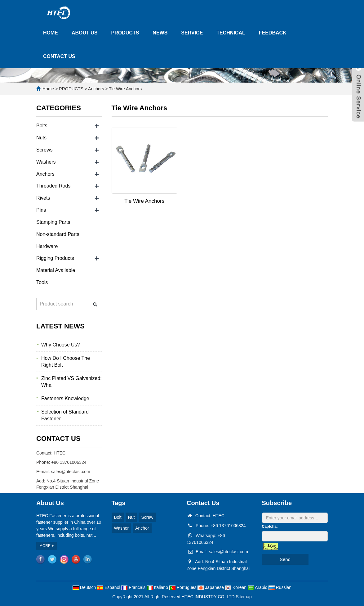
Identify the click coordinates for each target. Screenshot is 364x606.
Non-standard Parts (58, 234)
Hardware (47, 246)
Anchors (96, 89)
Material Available (56, 270)
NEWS (160, 33)
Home (48, 89)
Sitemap (244, 597)
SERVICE (192, 33)
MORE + (47, 546)
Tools (42, 282)
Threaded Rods (53, 186)
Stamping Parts (53, 222)
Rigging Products (55, 258)
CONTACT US (59, 56)
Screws (44, 150)
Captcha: (270, 527)
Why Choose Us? (61, 345)
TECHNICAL (231, 33)
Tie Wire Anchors (125, 89)
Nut (131, 517)
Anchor (142, 528)
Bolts (42, 126)
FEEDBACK (273, 33)
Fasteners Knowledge (65, 398)
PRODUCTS (125, 33)
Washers (46, 162)
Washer (122, 528)
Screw (147, 517)
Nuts (41, 138)
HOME (51, 33)
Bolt (118, 517)
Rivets (43, 198)
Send (285, 559)
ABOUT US (85, 33)
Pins (41, 210)
